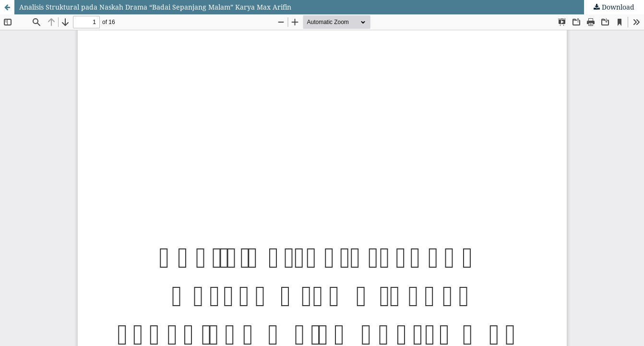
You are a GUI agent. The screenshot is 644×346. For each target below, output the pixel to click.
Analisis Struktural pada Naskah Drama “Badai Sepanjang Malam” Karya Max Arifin (155, 7)
